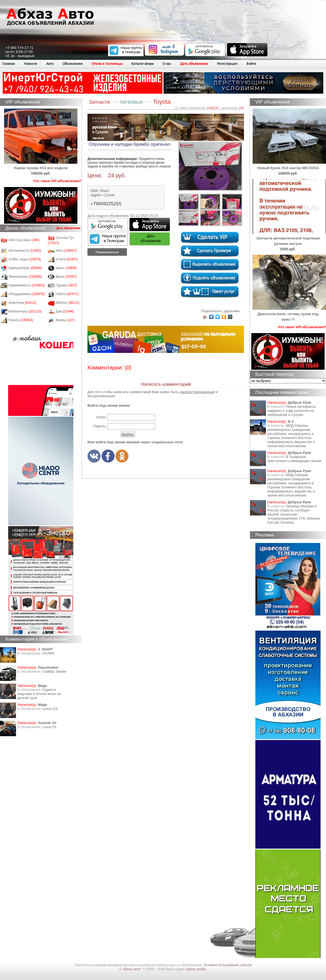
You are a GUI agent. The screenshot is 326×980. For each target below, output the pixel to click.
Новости (31, 64)
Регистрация (227, 64)
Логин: (101, 417)
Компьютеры (25, 311)
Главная (9, 64)
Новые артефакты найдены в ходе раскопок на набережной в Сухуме (291, 411)
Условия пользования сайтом (228, 965)
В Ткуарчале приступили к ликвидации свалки (294, 459)
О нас (167, 64)
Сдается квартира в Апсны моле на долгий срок (39, 694)
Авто (50, 64)
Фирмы (65, 320)
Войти (251, 64)
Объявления (73, 64)
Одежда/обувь (25, 268)
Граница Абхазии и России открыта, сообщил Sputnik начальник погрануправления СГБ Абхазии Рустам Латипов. (294, 514)
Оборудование (26, 294)
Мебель (68, 303)
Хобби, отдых (25, 259)
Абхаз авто (132, 969)
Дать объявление (194, 64)
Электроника (25, 277)
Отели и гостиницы (107, 64)
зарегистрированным (197, 392)
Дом (65, 311)
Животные (22, 303)
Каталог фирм (142, 64)
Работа (67, 294)
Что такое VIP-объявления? (57, 181)
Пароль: (100, 426)
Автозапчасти (25, 251)
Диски (66, 277)
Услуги (67, 259)
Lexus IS (49, 727)
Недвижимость (27, 285)
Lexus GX (50, 709)
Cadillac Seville (54, 671)
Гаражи (66, 285)
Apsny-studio (195, 969)
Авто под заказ (24, 240)
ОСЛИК (48, 653)
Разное (21, 320)
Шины (66, 268)
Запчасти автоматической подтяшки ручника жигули (289, 238)
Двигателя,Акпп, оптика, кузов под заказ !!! (289, 314)
